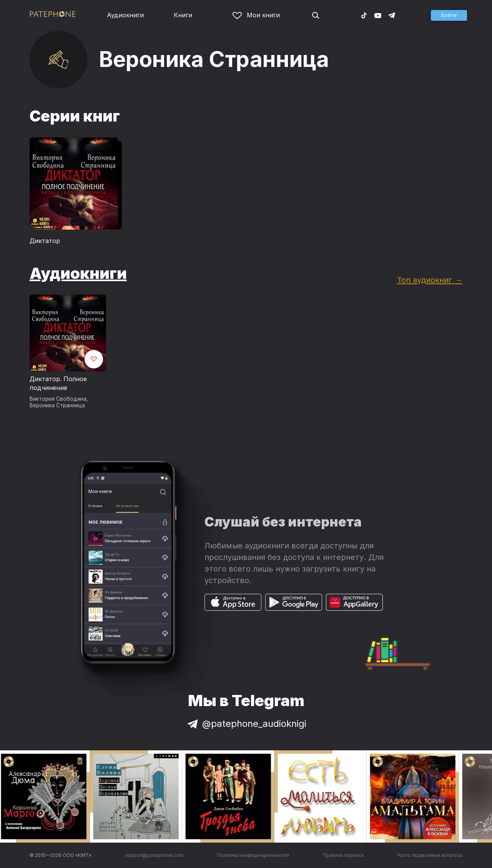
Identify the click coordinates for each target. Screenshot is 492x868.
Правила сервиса (343, 855)
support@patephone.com (154, 855)
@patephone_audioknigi (246, 724)
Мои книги (256, 15)
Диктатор (45, 241)
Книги (183, 15)
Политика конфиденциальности (253, 855)
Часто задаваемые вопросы (430, 855)
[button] (449, 15)
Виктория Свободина (58, 399)
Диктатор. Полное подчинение (58, 383)
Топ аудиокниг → (430, 280)
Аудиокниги (125, 15)
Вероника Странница (57, 405)
